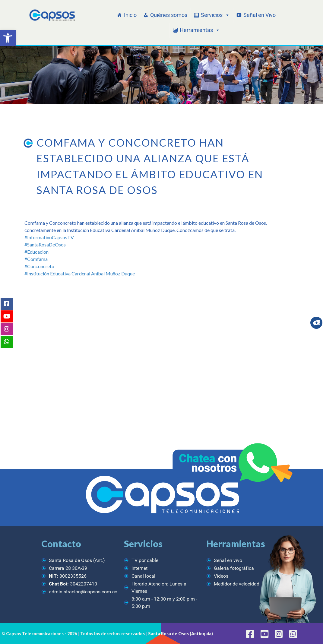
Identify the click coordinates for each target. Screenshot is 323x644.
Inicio (130, 15)
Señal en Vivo (260, 15)
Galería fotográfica (234, 568)
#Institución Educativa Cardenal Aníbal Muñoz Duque (80, 273)
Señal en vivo (228, 560)
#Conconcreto (39, 266)
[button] (8, 38)
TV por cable (145, 560)
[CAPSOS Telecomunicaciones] (52, 15)
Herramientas (200, 30)
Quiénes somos (169, 15)
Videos (221, 576)
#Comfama (36, 259)
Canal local (143, 576)
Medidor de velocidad (237, 584)
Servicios (215, 15)
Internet (139, 568)
